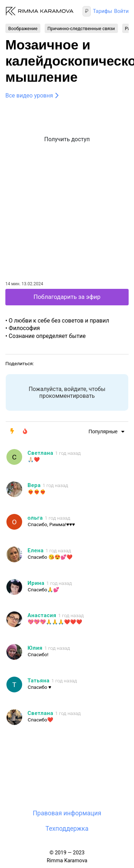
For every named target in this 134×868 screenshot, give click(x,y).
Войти (121, 11)
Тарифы (103, 11)
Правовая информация (67, 813)
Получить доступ (67, 139)
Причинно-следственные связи (81, 28)
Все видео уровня (29, 96)
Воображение (23, 28)
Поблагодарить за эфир (67, 297)
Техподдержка (67, 829)
